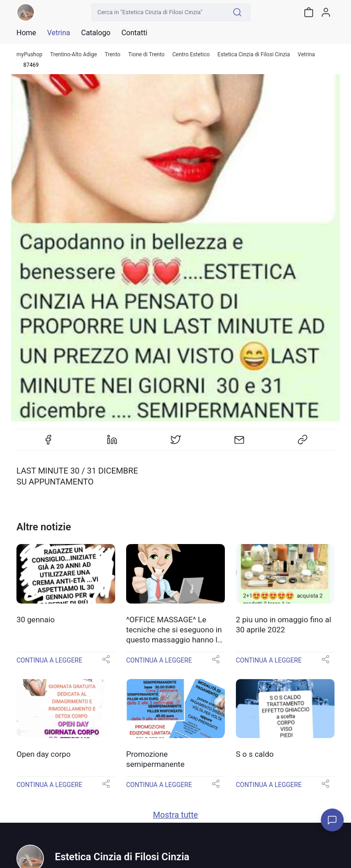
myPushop (29, 55)
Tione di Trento (146, 55)
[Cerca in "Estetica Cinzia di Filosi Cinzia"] (158, 12)
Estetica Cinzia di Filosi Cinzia (254, 55)
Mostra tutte (175, 815)
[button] (106, 662)
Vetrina (306, 55)
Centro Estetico (191, 55)
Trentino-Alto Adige (74, 55)
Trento (112, 55)
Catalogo (96, 33)
